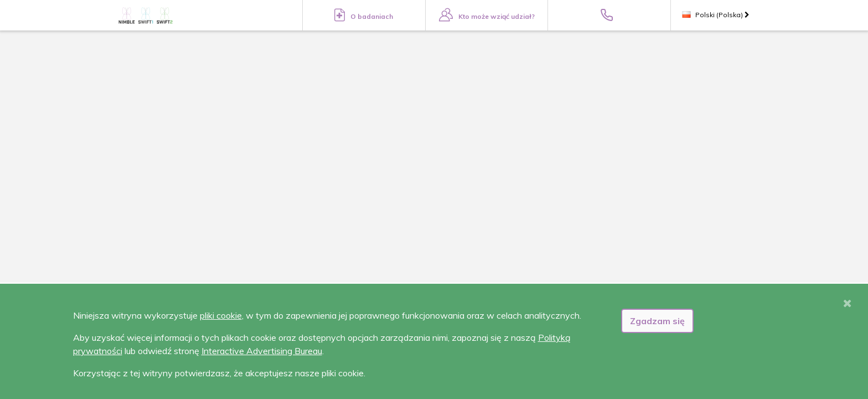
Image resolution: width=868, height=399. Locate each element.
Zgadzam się (657, 321)
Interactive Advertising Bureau (262, 351)
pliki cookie (221, 315)
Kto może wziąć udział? (487, 15)
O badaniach (364, 15)
